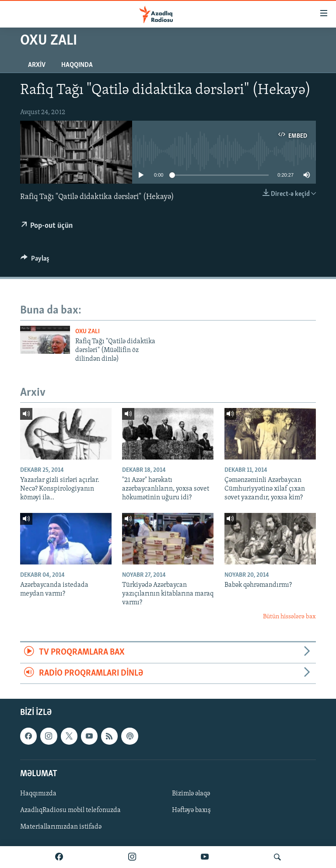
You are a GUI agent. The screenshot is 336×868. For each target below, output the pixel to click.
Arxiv (37, 65)
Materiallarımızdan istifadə (61, 827)
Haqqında (77, 65)
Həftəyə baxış (191, 810)
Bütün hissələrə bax (289, 617)
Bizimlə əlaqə (191, 794)
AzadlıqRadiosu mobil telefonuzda (70, 810)
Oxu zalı (87, 332)
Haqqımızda (38, 794)
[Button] (35, 261)
